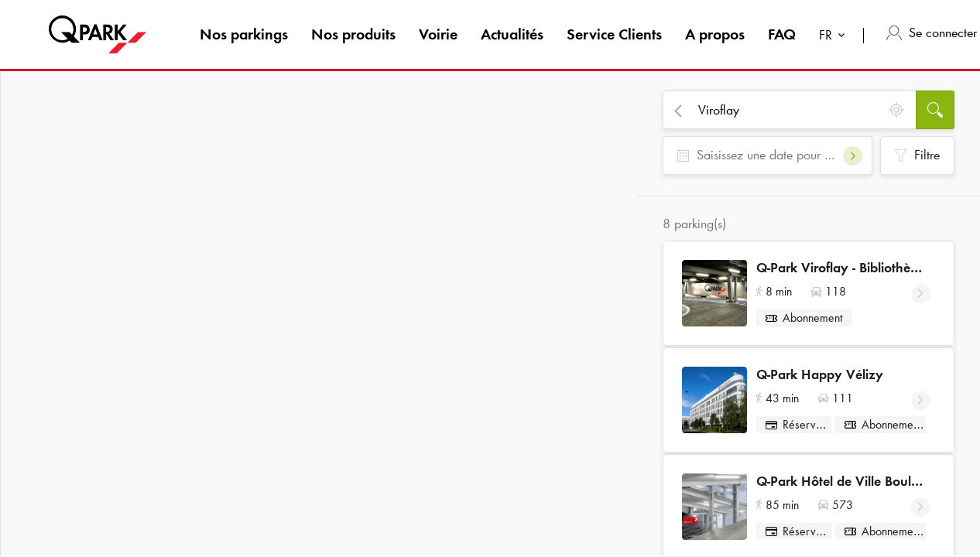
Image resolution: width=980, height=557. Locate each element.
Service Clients (614, 34)
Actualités (512, 34)
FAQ (782, 34)
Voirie (438, 34)
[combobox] (835, 37)
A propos (715, 34)
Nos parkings (244, 34)
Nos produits (353, 34)
